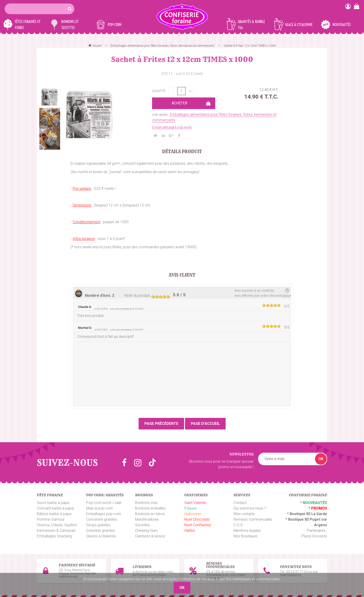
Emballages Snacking (54, 536)
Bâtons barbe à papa (54, 514)
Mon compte (244, 514)
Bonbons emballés (150, 508)
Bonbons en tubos (150, 514)
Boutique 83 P (300, 519)
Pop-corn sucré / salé (104, 503)
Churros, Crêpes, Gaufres (57, 525)
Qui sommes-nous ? (250, 508)
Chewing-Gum (146, 531)
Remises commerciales (253, 519)
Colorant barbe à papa (55, 508)
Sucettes (142, 525)
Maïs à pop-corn (99, 508)
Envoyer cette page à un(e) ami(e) (172, 127)
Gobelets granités (101, 531)
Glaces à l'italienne (101, 536)
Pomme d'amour (51, 519)
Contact (240, 503)
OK (321, 459)
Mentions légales (247, 531)
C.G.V (238, 525)
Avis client (182, 275)
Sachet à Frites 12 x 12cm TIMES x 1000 (182, 59)
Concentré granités (102, 519)
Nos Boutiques (245, 536)
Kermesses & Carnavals (56, 531)
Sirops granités (98, 525)
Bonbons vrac (146, 503)
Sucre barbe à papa (53, 503)
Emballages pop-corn (104, 514)
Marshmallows (147, 519)
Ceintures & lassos (150, 536)
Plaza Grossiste (314, 536)
